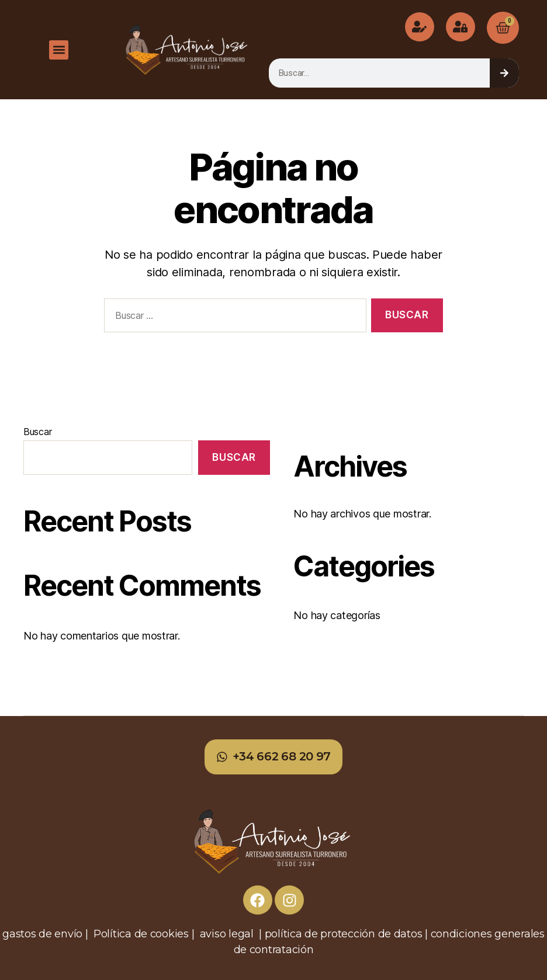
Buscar (37, 432)
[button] (59, 50)
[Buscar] (504, 73)
